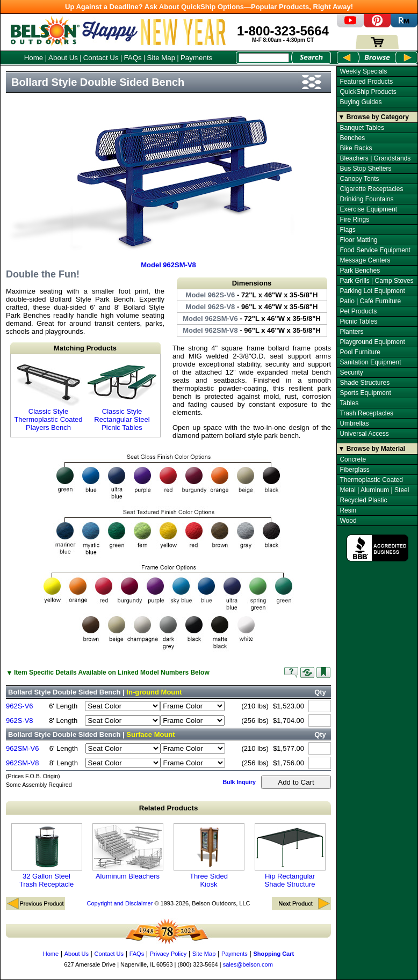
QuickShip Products (368, 92)
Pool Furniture (360, 352)
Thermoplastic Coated (371, 480)
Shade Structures (365, 383)
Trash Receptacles (366, 413)
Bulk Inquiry (239, 782)
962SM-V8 (22, 763)
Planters (351, 332)
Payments (196, 58)
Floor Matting (358, 240)
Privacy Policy (168, 954)
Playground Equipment (372, 342)
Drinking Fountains (366, 199)
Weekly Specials (363, 71)
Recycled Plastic (363, 500)
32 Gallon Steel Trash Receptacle (47, 856)
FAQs (132, 58)
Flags (347, 230)
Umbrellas (354, 423)
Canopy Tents (359, 179)
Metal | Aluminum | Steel (374, 490)
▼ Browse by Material (372, 449)
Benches (352, 138)
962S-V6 (20, 706)
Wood (348, 521)
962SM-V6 (22, 748)
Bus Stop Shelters (365, 169)
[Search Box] (264, 58)
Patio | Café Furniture (370, 301)
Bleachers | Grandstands (375, 158)
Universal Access (364, 434)
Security (351, 372)
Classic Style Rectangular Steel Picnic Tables (122, 396)
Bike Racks (356, 148)
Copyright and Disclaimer (120, 903)
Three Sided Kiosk (209, 856)
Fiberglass (354, 470)
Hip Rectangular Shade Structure (290, 856)
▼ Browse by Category (374, 117)
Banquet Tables (362, 128)
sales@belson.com (248, 964)
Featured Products (366, 82)
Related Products (169, 808)
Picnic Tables (358, 321)
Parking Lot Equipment (372, 291)
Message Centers (365, 260)
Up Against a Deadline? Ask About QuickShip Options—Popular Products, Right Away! (209, 7)
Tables (349, 403)
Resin (348, 510)
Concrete (353, 459)
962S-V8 (20, 721)
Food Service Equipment (375, 250)
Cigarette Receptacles (371, 189)
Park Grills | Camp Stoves (376, 281)
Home (34, 58)
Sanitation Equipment (370, 362)
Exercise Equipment (368, 209)
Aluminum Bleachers (128, 852)
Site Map (161, 58)
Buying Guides (361, 102)
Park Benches (360, 270)
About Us (63, 58)
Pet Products (358, 311)
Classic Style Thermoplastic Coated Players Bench (48, 396)
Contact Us (101, 58)
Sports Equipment (365, 393)
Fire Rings (354, 220)
